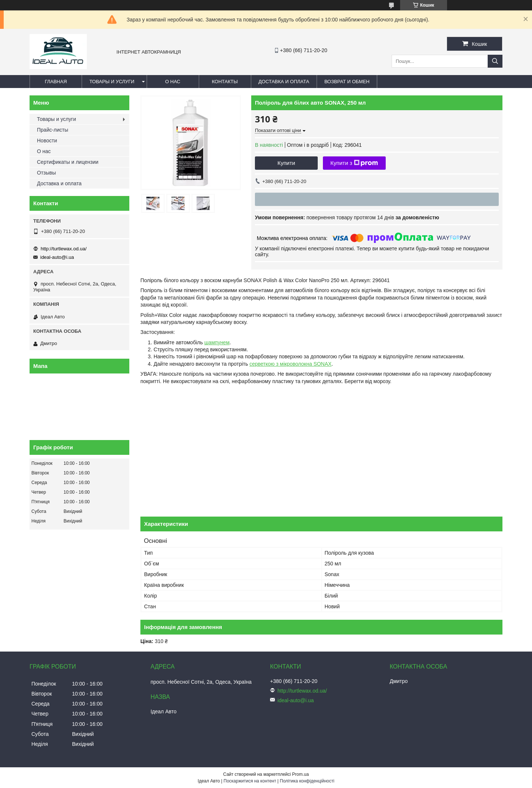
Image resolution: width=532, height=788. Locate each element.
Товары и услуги (112, 82)
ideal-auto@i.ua (57, 257)
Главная (56, 82)
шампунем (217, 342)
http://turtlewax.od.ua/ (64, 249)
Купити (286, 163)
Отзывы (46, 173)
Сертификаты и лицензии (68, 162)
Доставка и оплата (284, 82)
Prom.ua (301, 774)
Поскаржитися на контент (250, 781)
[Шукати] (495, 61)
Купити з (354, 163)
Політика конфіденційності (307, 781)
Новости (47, 141)
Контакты (225, 82)
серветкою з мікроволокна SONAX (290, 364)
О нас (173, 82)
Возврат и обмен (347, 82)
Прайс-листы (53, 130)
